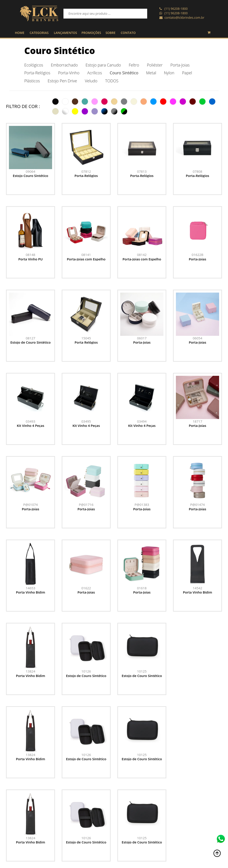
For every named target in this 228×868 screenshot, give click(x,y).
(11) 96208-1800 (176, 9)
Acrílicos (95, 73)
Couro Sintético (60, 51)
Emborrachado (64, 65)
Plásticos (32, 81)
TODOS (112, 81)
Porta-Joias (180, 65)
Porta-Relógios (37, 73)
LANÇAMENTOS (65, 33)
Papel (187, 73)
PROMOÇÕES (91, 33)
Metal (151, 73)
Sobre (143, 859)
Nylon (169, 73)
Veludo (91, 81)
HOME (20, 33)
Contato (145, 865)
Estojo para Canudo (103, 65)
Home (143, 842)
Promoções (147, 854)
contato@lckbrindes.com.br (184, 18)
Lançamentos (149, 848)
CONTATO (128, 33)
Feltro (134, 65)
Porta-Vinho (69, 73)
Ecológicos (34, 65)
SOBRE (111, 33)
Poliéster (155, 65)
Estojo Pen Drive (62, 81)
